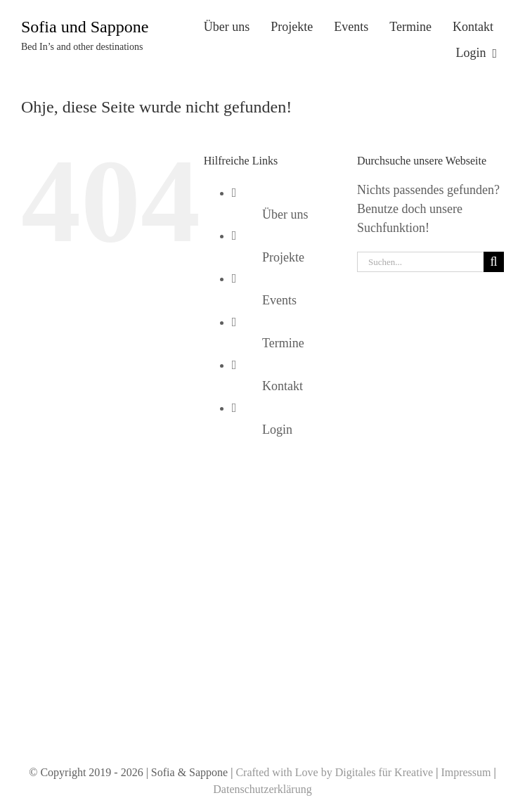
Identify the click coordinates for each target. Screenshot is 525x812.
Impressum (466, 772)
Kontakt (283, 386)
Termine (283, 343)
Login (277, 430)
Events (279, 300)
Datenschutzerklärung (262, 789)
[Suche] (494, 262)
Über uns (285, 214)
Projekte (283, 257)
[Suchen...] (420, 262)
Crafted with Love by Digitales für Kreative (334, 772)
